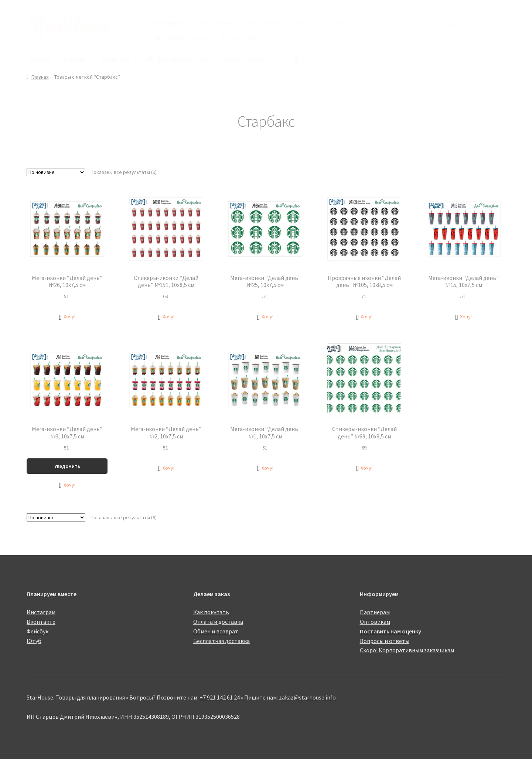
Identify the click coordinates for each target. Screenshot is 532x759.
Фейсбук (37, 631)
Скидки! (172, 38)
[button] (67, 317)
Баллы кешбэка (246, 38)
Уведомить (67, 466)
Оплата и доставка (218, 622)
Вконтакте (41, 622)
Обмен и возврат (216, 631)
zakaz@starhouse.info (307, 697)
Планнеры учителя (183, 59)
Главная (40, 77)
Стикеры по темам (355, 23)
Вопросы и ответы (385, 641)
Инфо (314, 59)
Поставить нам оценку (391, 631)
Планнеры (120, 59)
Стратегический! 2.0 (251, 59)
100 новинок (169, 23)
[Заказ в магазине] (56, 172)
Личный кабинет (217, 23)
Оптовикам (375, 622)
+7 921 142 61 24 (220, 697)
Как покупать (311, 23)
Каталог (40, 59)
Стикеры (77, 59)
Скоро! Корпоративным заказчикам (407, 650)
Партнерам (201, 38)
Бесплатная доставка (221, 641)
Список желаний (262, 23)
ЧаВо (277, 38)
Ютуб (34, 641)
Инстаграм (41, 612)
